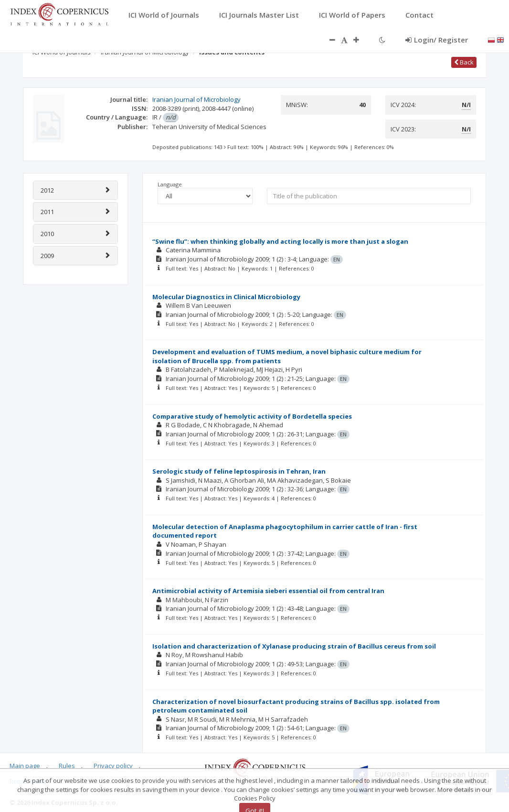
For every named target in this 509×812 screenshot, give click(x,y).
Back (464, 62)
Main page (25, 766)
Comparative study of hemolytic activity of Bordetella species (252, 416)
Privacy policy (113, 766)
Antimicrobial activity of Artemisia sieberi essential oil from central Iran (268, 591)
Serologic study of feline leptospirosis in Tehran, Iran (239, 471)
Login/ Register (437, 40)
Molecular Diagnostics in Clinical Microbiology (226, 297)
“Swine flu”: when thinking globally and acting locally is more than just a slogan (280, 241)
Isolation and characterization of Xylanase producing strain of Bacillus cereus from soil (294, 646)
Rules (67, 766)
